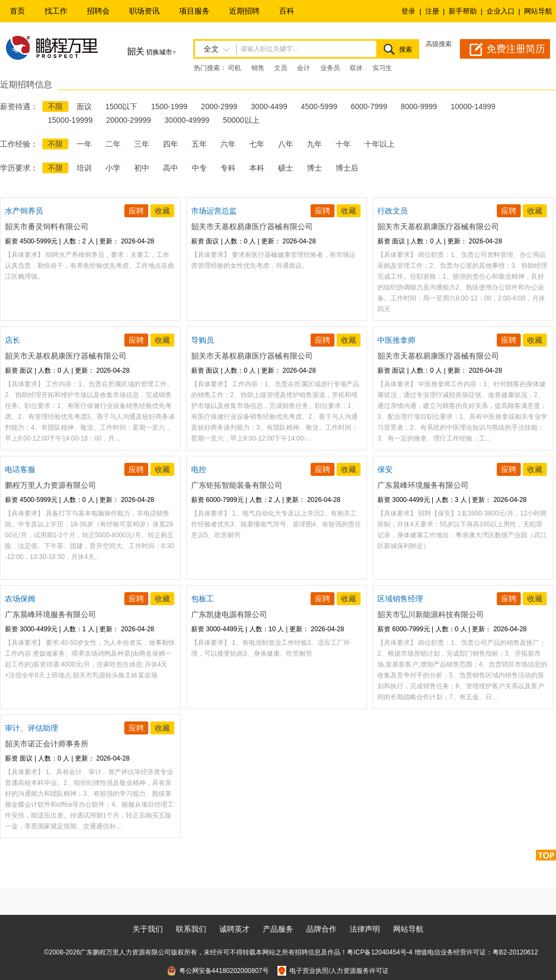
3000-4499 (269, 106)
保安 (385, 469)
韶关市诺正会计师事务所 (47, 744)
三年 (142, 144)
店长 (12, 340)
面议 (84, 106)
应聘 (136, 211)
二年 (113, 144)
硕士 (286, 168)
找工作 (56, 11)
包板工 (203, 599)
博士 (314, 168)
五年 (199, 144)
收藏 (162, 211)
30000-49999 (187, 120)
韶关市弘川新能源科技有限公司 (431, 614)
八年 (286, 144)
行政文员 (393, 211)
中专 (199, 168)
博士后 (347, 168)
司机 (235, 68)
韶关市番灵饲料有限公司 (47, 227)
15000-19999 (70, 120)
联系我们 (191, 929)
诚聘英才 (235, 929)
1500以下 (121, 106)
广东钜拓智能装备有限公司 (237, 485)
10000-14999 (473, 106)
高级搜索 (439, 44)
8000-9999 (419, 106)
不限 (55, 106)
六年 (228, 144)
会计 (304, 68)
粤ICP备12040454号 (377, 952)
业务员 (330, 68)
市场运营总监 (214, 211)
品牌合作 (321, 929)
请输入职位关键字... (269, 49)
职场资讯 (144, 11)
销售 (258, 68)
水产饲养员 (24, 211)
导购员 (203, 340)
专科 (228, 168)
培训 (84, 168)
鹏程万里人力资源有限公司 (50, 485)
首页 (17, 11)
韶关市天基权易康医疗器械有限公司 (252, 227)
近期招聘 (244, 11)
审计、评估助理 (31, 728)
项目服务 (194, 11)
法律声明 (365, 929)
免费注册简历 (516, 49)
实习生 (382, 68)
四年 (170, 144)
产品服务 (278, 929)
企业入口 (501, 11)
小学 (113, 168)
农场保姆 (20, 599)
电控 (199, 469)
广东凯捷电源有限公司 (229, 614)
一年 (84, 144)
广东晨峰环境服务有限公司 (423, 485)
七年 (257, 144)
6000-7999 (369, 106)
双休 (356, 68)
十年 (343, 144)
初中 (142, 168)
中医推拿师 (396, 340)
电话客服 (20, 469)
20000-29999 (129, 120)
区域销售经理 (400, 599)
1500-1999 (169, 106)
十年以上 (380, 144)
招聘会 (98, 11)
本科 (257, 168)
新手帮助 (463, 11)
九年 (314, 144)
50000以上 (241, 120)
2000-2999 (219, 106)
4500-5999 (319, 106)
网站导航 (538, 11)
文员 (281, 68)
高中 (170, 168)
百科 (287, 11)
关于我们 (148, 929)
